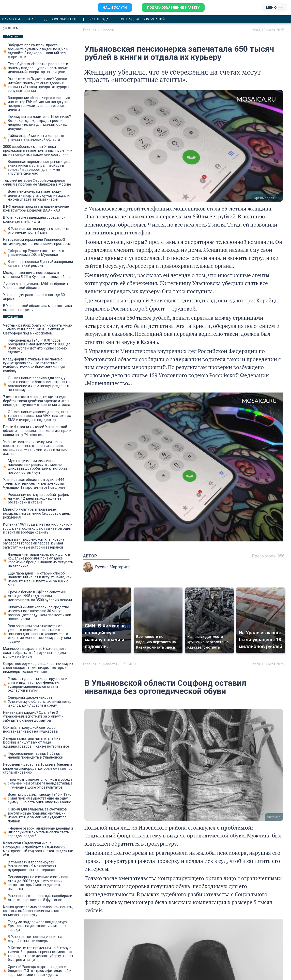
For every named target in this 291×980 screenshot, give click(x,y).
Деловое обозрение (61, 19)
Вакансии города (18, 19)
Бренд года (99, 19)
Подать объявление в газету (173, 8)
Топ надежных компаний (142, 19)
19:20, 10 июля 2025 (268, 664)
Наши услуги (115, 8)
